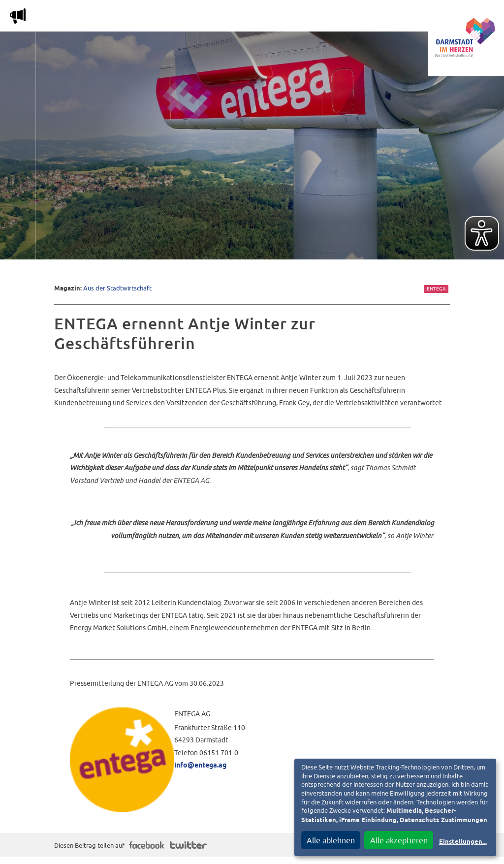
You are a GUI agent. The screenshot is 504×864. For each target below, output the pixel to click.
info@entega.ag (200, 766)
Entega (436, 289)
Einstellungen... (463, 842)
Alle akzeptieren (399, 840)
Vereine (395, 18)
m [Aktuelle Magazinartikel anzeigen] (18, 16)
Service (349, 18)
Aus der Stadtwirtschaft (117, 288)
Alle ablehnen (331, 840)
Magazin (110, 18)
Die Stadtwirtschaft (182, 18)
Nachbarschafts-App (278, 18)
